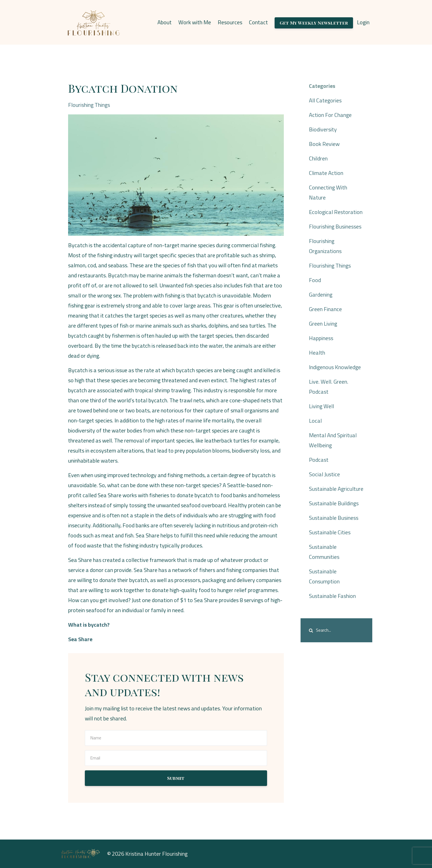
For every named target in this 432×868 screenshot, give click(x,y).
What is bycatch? (89, 625)
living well (321, 406)
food (315, 280)
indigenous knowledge (335, 367)
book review (324, 144)
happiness (321, 338)
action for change (330, 115)
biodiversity (323, 129)
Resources (230, 22)
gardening (321, 294)
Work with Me (195, 22)
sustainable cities (330, 532)
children (318, 158)
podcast (319, 460)
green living (323, 324)
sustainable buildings (334, 503)
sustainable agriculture (336, 489)
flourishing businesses (335, 226)
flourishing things (89, 105)
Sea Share (80, 639)
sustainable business (334, 518)
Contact (258, 22)
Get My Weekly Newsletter (314, 23)
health (317, 353)
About (165, 22)
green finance (325, 309)
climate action (326, 173)
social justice (324, 474)
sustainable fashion (332, 596)
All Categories (325, 100)
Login (363, 22)
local (315, 421)
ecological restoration (336, 212)
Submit (176, 778)
